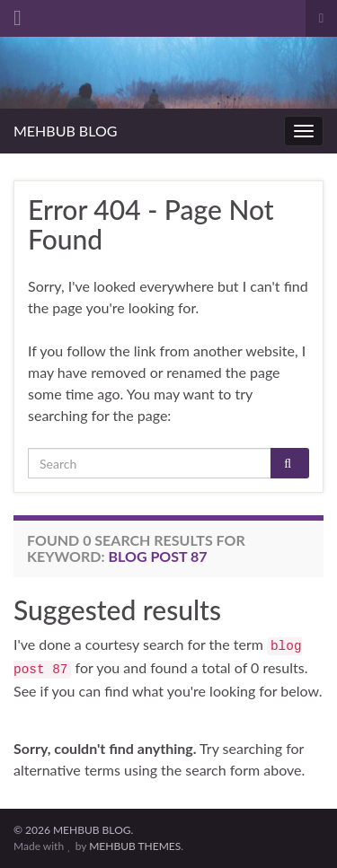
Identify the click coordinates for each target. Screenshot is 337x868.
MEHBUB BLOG (65, 131)
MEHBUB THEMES (135, 846)
